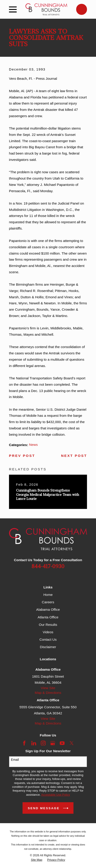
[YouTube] (62, 743)
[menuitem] (37, 860)
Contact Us (48, 639)
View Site (48, 688)
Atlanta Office (48, 617)
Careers (48, 602)
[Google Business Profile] (53, 743)
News (33, 445)
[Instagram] (43, 743)
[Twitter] (72, 743)
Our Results (48, 625)
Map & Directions (48, 693)
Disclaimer (48, 647)
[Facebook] (24, 743)
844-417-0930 (48, 566)
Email (15, 760)
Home (48, 595)
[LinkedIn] (34, 743)
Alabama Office (48, 609)
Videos (48, 632)
